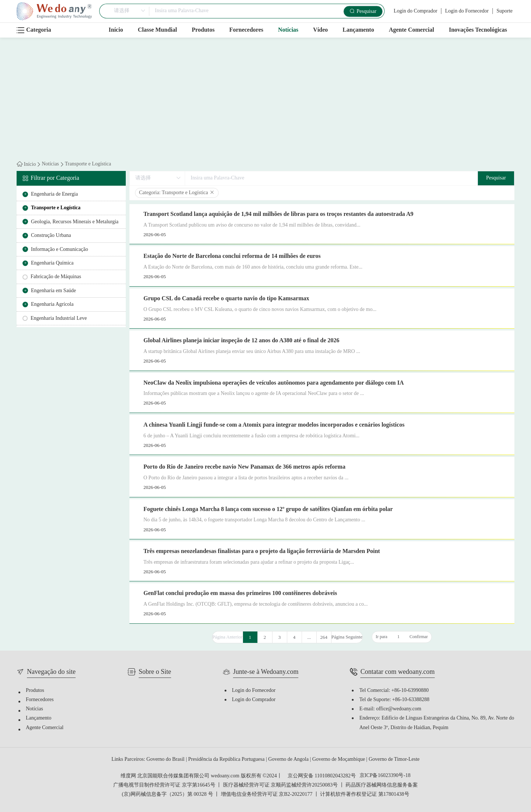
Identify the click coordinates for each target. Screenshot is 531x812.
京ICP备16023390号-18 (385, 776)
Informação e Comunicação (60, 250)
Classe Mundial (157, 30)
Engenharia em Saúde (53, 291)
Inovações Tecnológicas (478, 30)
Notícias (288, 30)
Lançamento (358, 30)
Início (116, 30)
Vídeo (320, 30)
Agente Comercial (411, 30)
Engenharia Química (52, 263)
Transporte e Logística (88, 164)
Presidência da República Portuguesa (227, 759)
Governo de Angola (289, 759)
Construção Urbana (51, 236)
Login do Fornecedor (467, 11)
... (309, 637)
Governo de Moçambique (339, 759)
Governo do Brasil (166, 759)
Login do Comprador (416, 11)
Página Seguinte (347, 637)
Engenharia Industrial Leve (59, 318)
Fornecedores (246, 30)
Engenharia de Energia (54, 194)
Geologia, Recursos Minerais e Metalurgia (75, 222)
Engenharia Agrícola (52, 304)
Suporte (504, 11)
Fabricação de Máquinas (56, 277)
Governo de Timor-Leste (394, 759)
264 (324, 637)
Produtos (203, 30)
